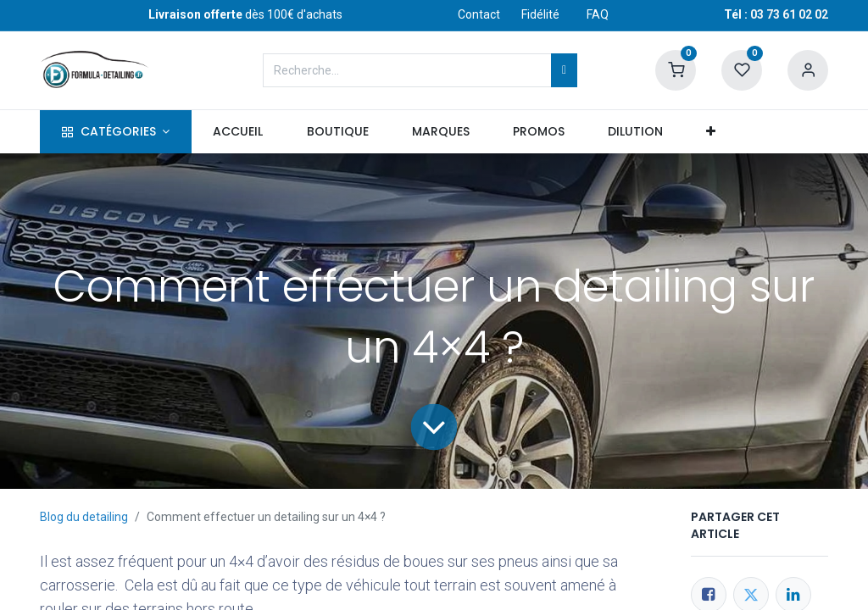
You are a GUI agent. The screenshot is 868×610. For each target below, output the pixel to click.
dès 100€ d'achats (245, 14)
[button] (711, 132)
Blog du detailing (84, 517)
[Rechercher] (564, 70)
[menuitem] (238, 132)
